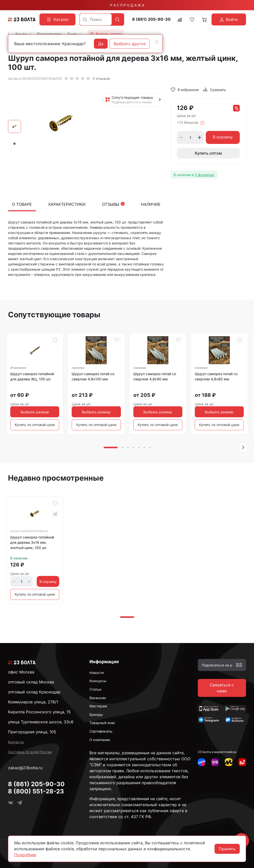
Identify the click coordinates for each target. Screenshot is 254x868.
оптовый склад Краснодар (34, 692)
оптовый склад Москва (31, 682)
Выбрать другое (130, 44)
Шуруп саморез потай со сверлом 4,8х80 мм (216, 376)
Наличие (151, 204)
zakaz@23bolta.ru (25, 768)
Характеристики (67, 204)
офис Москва (21, 672)
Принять (227, 849)
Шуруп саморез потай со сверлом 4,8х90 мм (155, 376)
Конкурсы (98, 681)
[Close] (157, 42)
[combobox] (96, 19)
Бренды (96, 714)
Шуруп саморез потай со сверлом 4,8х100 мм (93, 376)
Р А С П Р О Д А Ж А (127, 5)
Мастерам (98, 706)
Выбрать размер (35, 412)
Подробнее (25, 855)
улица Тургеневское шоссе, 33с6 (41, 722)
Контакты (16, 742)
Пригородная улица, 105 (32, 732)
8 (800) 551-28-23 (36, 791)
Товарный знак (102, 723)
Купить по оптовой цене (35, 425)
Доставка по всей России (30, 752)
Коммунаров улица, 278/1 (33, 702)
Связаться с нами (222, 688)
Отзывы (113, 204)
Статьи (95, 689)
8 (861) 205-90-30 (151, 19)
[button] (243, 447)
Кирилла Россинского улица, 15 (39, 712)
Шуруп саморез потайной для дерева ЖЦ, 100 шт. (32, 376)
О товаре (22, 204)
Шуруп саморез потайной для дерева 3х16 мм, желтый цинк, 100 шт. (32, 542)
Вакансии (98, 698)
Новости (97, 673)
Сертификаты (101, 731)
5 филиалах (205, 175)
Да (101, 44)
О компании (100, 740)
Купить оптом (208, 153)
